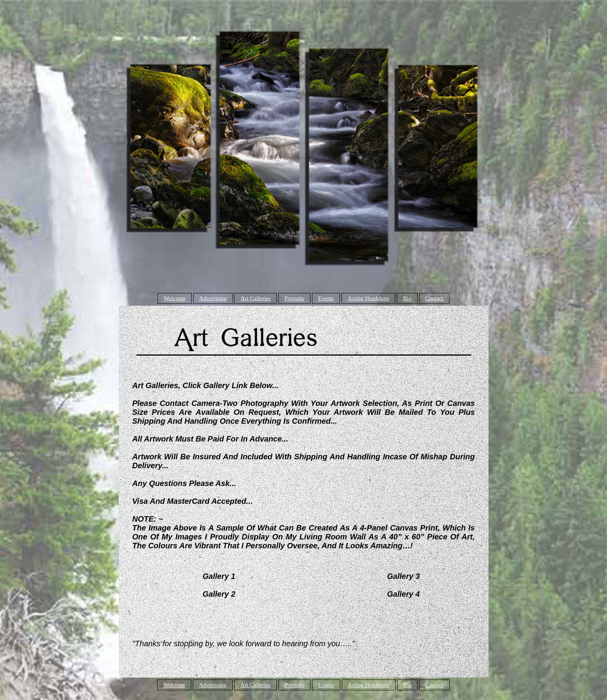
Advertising (213, 298)
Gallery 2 (219, 594)
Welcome (175, 298)
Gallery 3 (404, 576)
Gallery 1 (219, 576)
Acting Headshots (368, 298)
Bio (407, 298)
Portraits (294, 298)
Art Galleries (255, 298)
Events (326, 298)
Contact (435, 298)
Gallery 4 (404, 594)
